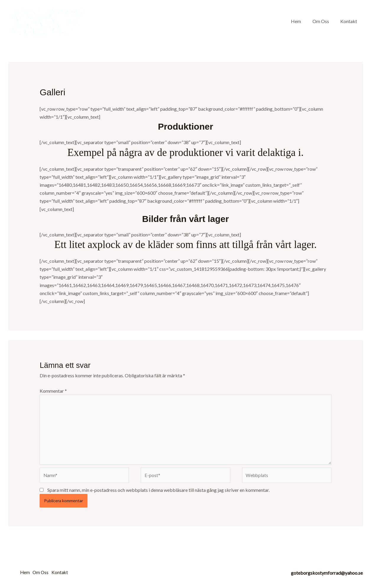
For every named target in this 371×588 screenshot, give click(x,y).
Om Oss (324, 21)
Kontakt (350, 21)
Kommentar (53, 391)
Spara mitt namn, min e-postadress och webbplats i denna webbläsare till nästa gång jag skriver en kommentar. (158, 492)
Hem (301, 21)
